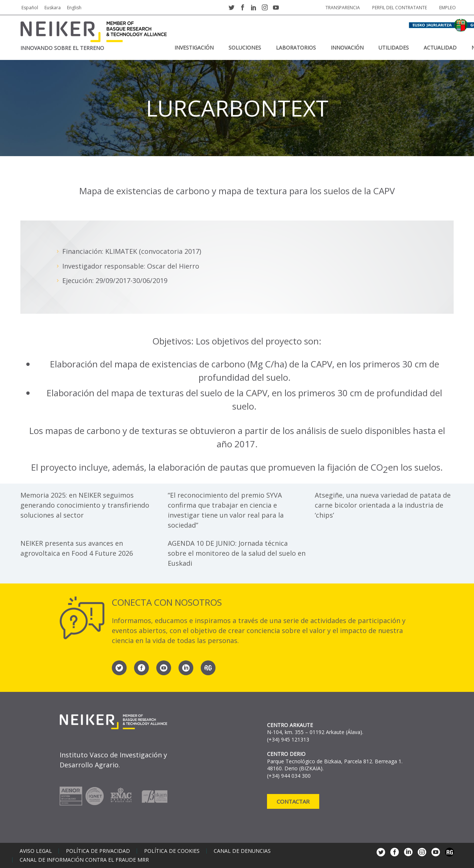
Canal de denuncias (242, 851)
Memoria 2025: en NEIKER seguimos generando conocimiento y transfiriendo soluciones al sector (85, 505)
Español (30, 8)
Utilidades (394, 48)
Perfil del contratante (400, 8)
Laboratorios (296, 48)
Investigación (194, 48)
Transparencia (343, 8)
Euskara (53, 8)
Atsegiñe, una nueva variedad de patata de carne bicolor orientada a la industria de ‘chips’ (383, 505)
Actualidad (440, 48)
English (74, 8)
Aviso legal (36, 851)
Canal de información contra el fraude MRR (84, 860)
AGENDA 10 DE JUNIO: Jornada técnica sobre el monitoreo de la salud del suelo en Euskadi (237, 553)
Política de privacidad (98, 851)
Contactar (293, 801)
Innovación (347, 48)
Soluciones (245, 48)
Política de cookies (172, 851)
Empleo (448, 8)
